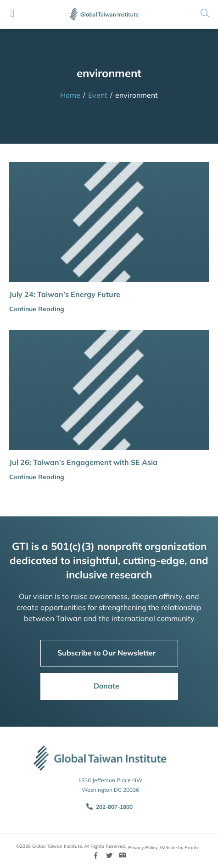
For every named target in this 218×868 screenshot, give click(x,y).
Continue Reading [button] (37, 309)
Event (98, 95)
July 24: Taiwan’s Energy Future (65, 294)
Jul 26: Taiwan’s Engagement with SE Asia (83, 462)
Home (70, 95)
